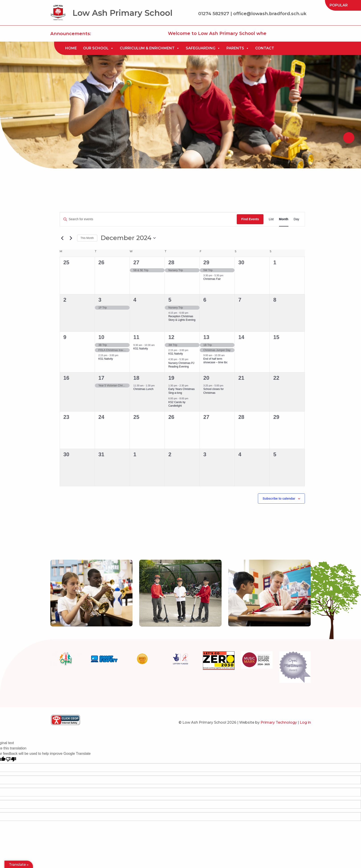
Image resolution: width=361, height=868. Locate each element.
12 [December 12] (171, 337)
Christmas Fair (212, 279)
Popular (339, 5)
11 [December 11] (136, 337)
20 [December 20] (206, 378)
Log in (305, 722)
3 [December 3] (100, 300)
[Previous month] (62, 238)
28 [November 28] (171, 262)
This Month (87, 238)
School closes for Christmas (213, 391)
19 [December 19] (171, 378)
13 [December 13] (206, 337)
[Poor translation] (11, 759)
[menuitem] (339, 5)
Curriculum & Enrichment (150, 48)
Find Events (250, 219)
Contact (265, 48)
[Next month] (71, 238)
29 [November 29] (206, 262)
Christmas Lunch (143, 389)
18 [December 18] (136, 378)
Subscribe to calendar (279, 499)
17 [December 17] (101, 378)
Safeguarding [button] (203, 48)
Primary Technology (279, 722)
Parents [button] (238, 48)
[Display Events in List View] (271, 219)
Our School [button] (98, 48)
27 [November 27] (136, 262)
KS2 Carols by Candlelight (177, 404)
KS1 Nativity (106, 359)
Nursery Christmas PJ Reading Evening (181, 365)
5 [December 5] (170, 300)
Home (71, 48)
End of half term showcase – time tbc (215, 361)
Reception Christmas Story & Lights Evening (182, 318)
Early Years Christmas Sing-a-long (182, 391)
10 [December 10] (101, 337)
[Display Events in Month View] (284, 219)
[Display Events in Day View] (297, 219)
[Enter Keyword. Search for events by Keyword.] (148, 219)
